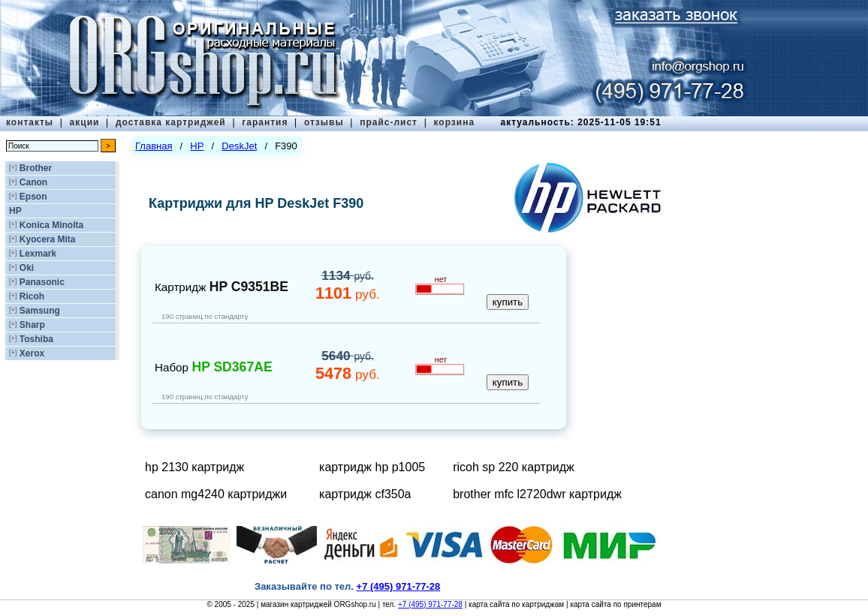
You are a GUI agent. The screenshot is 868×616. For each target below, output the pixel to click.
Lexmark (38, 254)
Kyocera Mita (48, 239)
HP (15, 211)
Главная (154, 146)
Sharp (32, 325)
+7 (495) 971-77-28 (430, 604)
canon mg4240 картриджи (216, 494)
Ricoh (32, 296)
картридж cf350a (365, 494)
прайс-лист (389, 122)
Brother (36, 168)
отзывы (324, 122)
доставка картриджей (171, 122)
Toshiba (36, 339)
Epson (33, 197)
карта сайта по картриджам (516, 604)
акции (85, 122)
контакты (30, 122)
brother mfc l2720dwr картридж (537, 494)
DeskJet (239, 146)
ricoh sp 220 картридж (514, 467)
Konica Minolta (51, 225)
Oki (27, 268)
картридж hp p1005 (372, 467)
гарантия (265, 122)
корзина (454, 122)
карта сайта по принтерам (615, 604)
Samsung (40, 311)
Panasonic (42, 282)
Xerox (32, 353)
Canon (33, 182)
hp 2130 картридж (194, 467)
